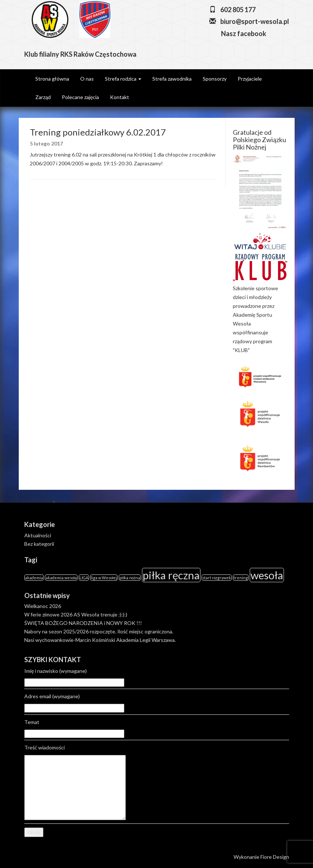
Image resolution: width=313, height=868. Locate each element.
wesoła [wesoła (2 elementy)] (267, 575)
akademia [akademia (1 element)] (34, 578)
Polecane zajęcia (80, 97)
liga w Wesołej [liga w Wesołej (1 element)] (104, 578)
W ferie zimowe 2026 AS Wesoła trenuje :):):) (76, 614)
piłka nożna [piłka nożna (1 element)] (130, 578)
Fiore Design (275, 857)
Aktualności (38, 535)
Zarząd (43, 97)
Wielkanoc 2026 (43, 606)
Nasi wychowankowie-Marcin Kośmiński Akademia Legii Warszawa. (100, 640)
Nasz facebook (243, 34)
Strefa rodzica (123, 79)
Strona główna (52, 79)
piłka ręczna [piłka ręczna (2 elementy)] (171, 575)
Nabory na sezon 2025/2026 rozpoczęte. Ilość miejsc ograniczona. (99, 631)
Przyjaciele (250, 79)
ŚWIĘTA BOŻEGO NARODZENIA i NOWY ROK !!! (83, 623)
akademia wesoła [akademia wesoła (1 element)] (61, 578)
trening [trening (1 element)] (241, 578)
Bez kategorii (39, 544)
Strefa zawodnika (172, 79)
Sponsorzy (215, 79)
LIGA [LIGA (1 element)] (84, 578)
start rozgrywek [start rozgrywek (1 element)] (217, 578)
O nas (87, 79)
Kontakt (120, 97)
